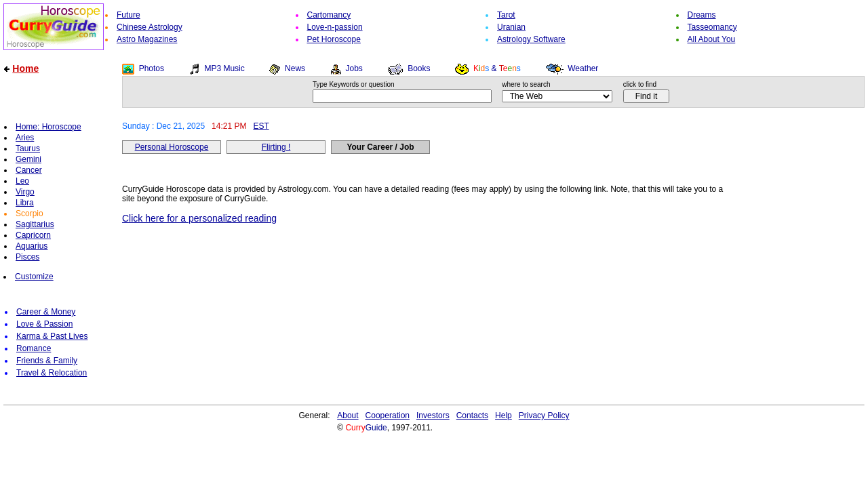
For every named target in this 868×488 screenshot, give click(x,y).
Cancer (29, 170)
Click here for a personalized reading (199, 218)
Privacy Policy (544, 415)
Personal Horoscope (172, 147)
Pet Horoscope (334, 39)
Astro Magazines (147, 39)
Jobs (354, 68)
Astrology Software (531, 39)
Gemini (28, 159)
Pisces (27, 257)
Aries (25, 138)
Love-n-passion (335, 27)
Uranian (511, 27)
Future (129, 15)
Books (419, 68)
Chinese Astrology (150, 27)
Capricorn (33, 235)
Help (504, 415)
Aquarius (32, 246)
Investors (433, 415)
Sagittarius (35, 224)
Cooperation (388, 415)
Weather (583, 68)
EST (261, 126)
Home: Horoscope (48, 127)
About (348, 415)
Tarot (506, 15)
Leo (22, 181)
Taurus (28, 148)
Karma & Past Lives (52, 336)
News (295, 68)
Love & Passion (44, 324)
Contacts (472, 415)
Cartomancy (329, 15)
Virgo (25, 192)
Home (25, 68)
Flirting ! (276, 147)
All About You (712, 39)
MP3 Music (224, 68)
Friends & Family (47, 361)
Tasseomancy (712, 27)
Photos (152, 68)
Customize (34, 277)
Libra (25, 203)
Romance (34, 348)
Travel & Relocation (52, 373)
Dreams (702, 15)
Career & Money (46, 312)
